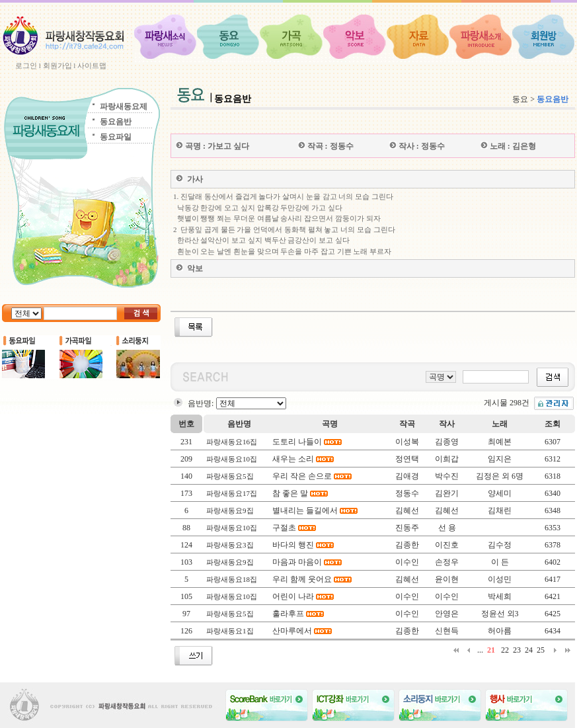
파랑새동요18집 (232, 579)
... (480, 650)
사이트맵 (92, 65)
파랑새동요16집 (232, 442)
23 (517, 650)
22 (505, 650)
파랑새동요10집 (232, 459)
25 (541, 650)
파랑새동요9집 (230, 510)
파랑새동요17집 (232, 493)
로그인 (26, 65)
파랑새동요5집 (230, 476)
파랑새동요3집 (230, 545)
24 (529, 650)
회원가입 (58, 65)
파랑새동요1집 (230, 631)
